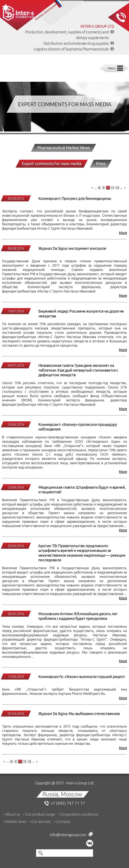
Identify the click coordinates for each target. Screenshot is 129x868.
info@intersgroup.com (68, 835)
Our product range (40, 814)
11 (113, 188)
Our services (41, 821)
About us (13, 814)
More (123, 233)
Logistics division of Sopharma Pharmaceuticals (71, 49)
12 (117, 188)
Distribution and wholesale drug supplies (76, 43)
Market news (16, 821)
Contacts (63, 821)
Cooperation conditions (79, 814)
